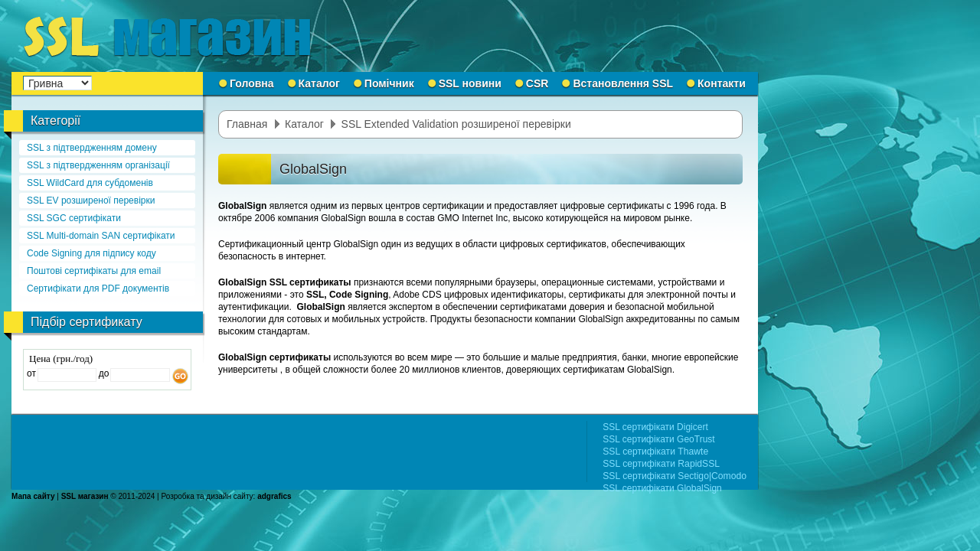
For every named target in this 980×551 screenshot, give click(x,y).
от (31, 373)
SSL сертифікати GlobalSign (662, 488)
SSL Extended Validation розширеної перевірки (456, 124)
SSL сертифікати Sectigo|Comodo (675, 476)
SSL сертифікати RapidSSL (661, 464)
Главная (247, 124)
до (102, 373)
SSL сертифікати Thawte (655, 452)
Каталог (304, 124)
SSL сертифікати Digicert (655, 427)
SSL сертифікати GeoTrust (658, 439)
